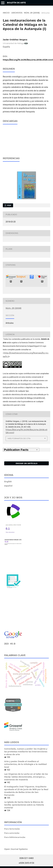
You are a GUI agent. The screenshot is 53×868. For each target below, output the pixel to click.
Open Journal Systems (16, 849)
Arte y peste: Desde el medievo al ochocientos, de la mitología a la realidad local (25, 764)
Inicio (6, 13)
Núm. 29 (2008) (32, 13)
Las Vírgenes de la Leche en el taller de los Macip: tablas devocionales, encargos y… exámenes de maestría (26, 777)
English (8, 481)
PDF (9, 205)
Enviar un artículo (27, 463)
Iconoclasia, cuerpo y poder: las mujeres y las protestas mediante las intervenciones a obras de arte (26, 751)
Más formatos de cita (19, 438)
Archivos (17, 13)
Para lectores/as (12, 829)
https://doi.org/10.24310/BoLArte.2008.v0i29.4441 (28, 60)
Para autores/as (12, 833)
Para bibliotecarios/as (15, 837)
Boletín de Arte (16, 3)
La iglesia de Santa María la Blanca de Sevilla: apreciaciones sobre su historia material (24, 805)
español (8, 486)
